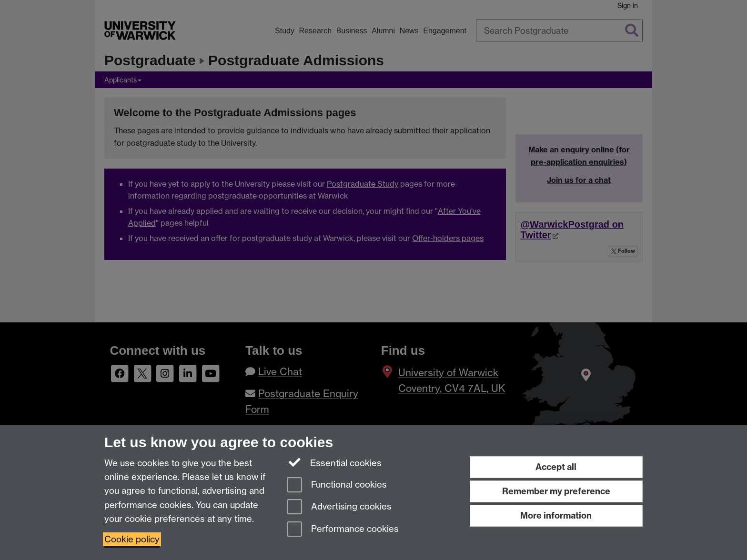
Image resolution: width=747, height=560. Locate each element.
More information (556, 515)
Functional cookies (337, 485)
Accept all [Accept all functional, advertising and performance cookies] (556, 467)
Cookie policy (132, 539)
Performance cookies (343, 530)
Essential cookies (334, 462)
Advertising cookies (339, 507)
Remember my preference (556, 491)
